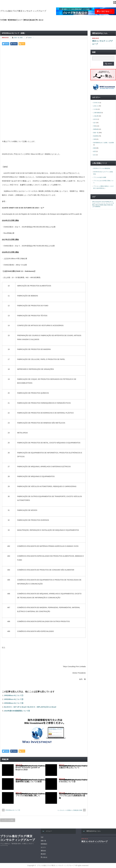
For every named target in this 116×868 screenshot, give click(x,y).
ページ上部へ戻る (114, 821)
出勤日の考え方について (69, 768)
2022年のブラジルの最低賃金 (102, 168)
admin (30, 38)
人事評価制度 (97, 113)
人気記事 (96, 116)
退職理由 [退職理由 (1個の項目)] (98, 206)
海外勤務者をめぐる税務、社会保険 (104, 143)
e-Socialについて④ (67, 782)
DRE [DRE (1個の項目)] (94, 202)
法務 (95, 139)
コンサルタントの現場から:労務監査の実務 (70, 810)
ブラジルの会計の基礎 (100, 177)
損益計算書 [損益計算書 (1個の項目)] (107, 205)
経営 (95, 151)
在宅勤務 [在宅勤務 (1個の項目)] (101, 205)
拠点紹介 (33, 20)
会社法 (95, 119)
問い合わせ (40, 20)
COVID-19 (96, 103)
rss (115, 2)
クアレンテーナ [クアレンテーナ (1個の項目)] (101, 203)
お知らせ (96, 106)
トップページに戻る (8, 820)
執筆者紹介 (13, 20)
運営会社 (26, 20)
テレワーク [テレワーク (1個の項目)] (109, 203)
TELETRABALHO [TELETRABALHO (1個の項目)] (107, 202)
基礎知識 (96, 129)
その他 (95, 109)
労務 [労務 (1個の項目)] (96, 205)
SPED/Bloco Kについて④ (14, 703)
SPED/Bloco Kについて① (14, 695)
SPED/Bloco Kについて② (14, 699)
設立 (95, 155)
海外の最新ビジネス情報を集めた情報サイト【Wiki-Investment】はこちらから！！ (31, 25)
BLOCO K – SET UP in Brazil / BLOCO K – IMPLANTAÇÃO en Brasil (30, 707)
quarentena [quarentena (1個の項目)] (98, 202)
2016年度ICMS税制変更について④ (17, 711)
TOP (2, 20)
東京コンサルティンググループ (102, 42)
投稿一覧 (6, 20)
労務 (95, 126)
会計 (95, 123)
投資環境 (96, 136)
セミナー (20, 20)
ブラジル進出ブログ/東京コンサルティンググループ (23, 11)
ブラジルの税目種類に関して (28, 796)
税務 (21, 38)
